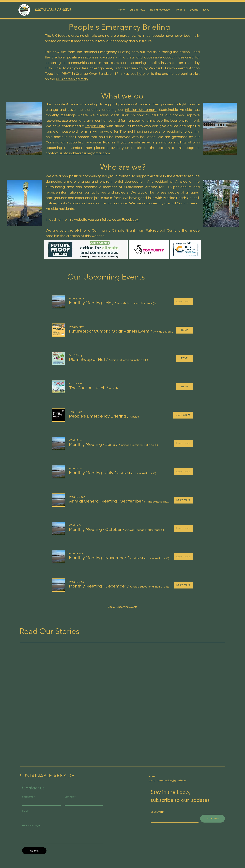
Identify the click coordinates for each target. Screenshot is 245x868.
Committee (186, 203)
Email (26, 811)
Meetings (68, 115)
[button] (91, 303)
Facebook (130, 220)
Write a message (31, 825)
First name (28, 797)
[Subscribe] (213, 819)
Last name (70, 797)
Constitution (56, 142)
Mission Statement (141, 110)
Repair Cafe (95, 126)
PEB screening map (72, 79)
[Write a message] (63, 836)
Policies (109, 142)
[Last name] (83, 802)
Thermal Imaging (133, 132)
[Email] (62, 817)
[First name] (40, 802)
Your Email (157, 812)
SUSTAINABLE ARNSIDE (53, 10)
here (109, 68)
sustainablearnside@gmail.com (85, 153)
